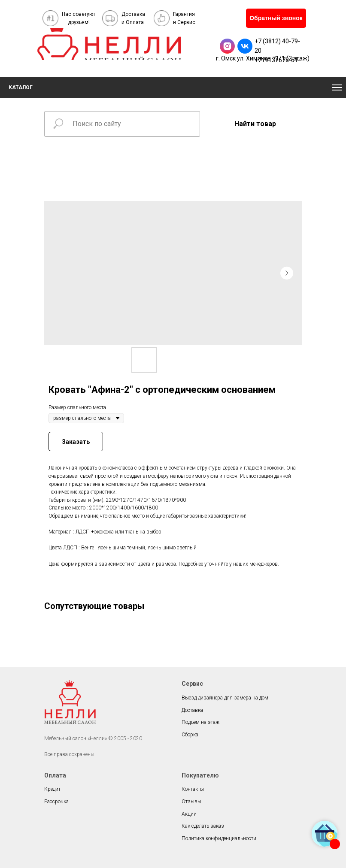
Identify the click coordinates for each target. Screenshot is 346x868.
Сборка (190, 735)
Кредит (52, 789)
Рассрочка (56, 802)
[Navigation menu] (337, 87)
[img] (109, 44)
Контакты (193, 789)
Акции (189, 814)
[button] (276, 18)
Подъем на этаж (200, 722)
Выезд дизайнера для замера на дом (225, 698)
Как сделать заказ (203, 826)
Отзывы (191, 802)
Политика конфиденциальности (219, 838)
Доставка (192, 710)
